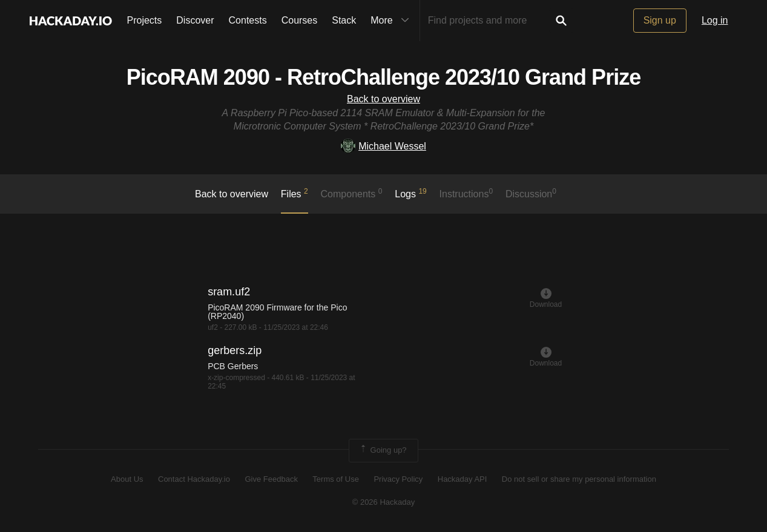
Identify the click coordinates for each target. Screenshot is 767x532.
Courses (300, 20)
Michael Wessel (383, 146)
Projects (145, 20)
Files (295, 193)
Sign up (660, 20)
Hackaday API (463, 479)
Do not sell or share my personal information (579, 479)
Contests (248, 20)
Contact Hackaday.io (194, 479)
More (392, 21)
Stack (344, 20)
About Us (127, 479)
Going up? (383, 450)
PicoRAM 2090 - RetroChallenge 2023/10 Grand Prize (383, 77)
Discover (195, 20)
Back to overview (383, 99)
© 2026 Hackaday (384, 502)
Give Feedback (271, 479)
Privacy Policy (398, 479)
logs (411, 193)
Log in (715, 20)
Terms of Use (336, 479)
